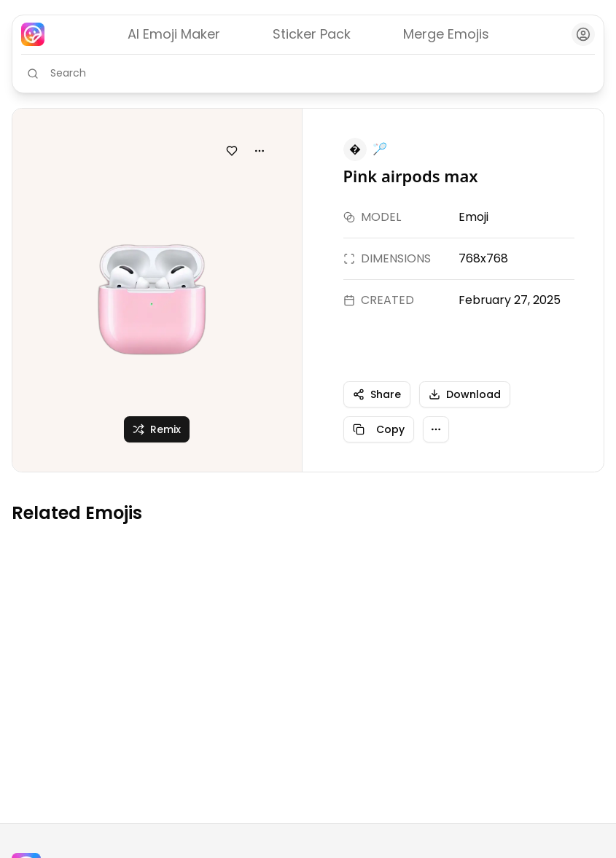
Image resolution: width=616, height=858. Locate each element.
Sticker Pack (312, 34)
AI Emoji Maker (174, 34)
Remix (157, 429)
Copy (379, 429)
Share (377, 394)
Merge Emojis (446, 34)
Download (465, 394)
